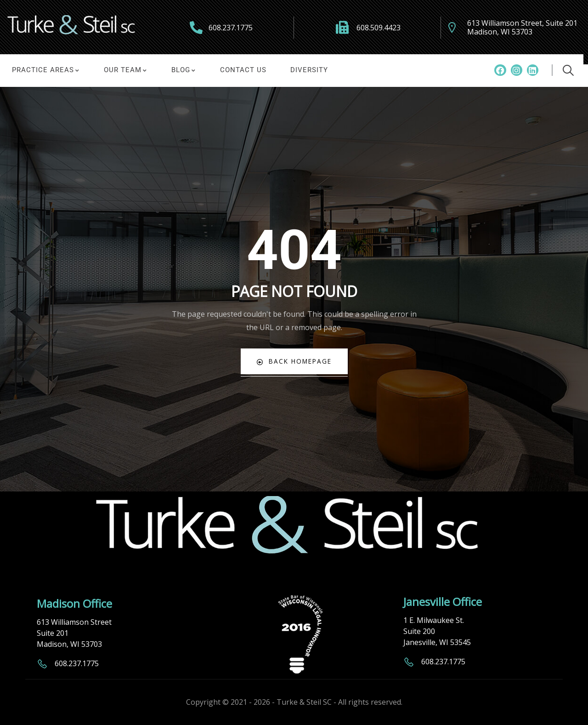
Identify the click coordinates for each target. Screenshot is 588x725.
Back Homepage (294, 361)
